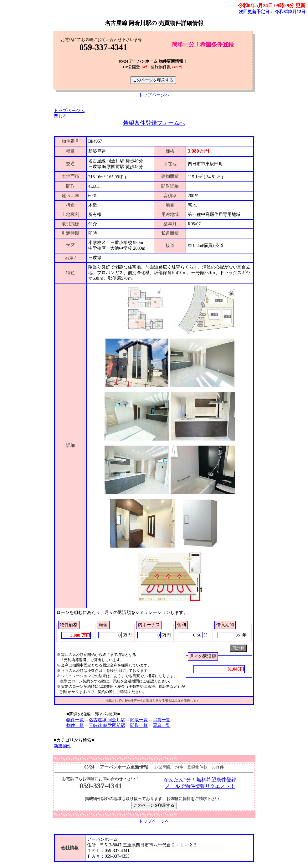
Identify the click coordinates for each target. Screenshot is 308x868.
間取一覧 (139, 720)
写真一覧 (162, 720)
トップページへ (154, 95)
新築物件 (63, 746)
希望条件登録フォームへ (154, 123)
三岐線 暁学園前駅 (107, 725)
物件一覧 (75, 720)
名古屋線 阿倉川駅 (107, 720)
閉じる (60, 116)
